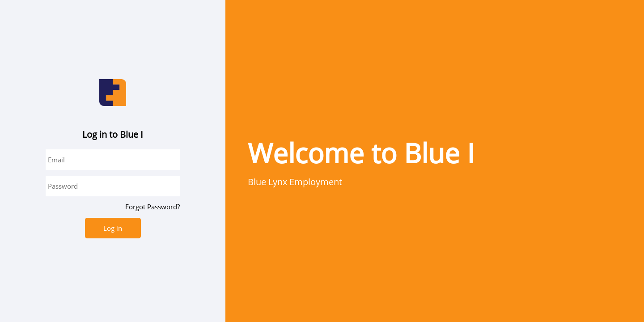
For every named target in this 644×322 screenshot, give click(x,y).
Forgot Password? (153, 207)
